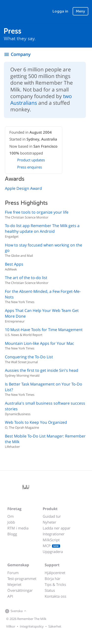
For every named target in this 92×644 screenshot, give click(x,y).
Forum (13, 573)
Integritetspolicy (32, 626)
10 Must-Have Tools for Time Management (44, 330)
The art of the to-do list (26, 278)
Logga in (60, 11)
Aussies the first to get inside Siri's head (42, 370)
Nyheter (49, 522)
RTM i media (18, 528)
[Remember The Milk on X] (41, 611)
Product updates (31, 160)
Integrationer (54, 534)
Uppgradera (53, 552)
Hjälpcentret (55, 573)
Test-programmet (22, 579)
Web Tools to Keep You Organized (36, 422)
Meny (80, 11)
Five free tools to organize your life (37, 212)
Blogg (12, 534)
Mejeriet (14, 584)
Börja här (53, 579)
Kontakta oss (55, 596)
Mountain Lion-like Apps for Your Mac (39, 343)
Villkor (11, 626)
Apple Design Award (23, 188)
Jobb (11, 522)
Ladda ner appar (57, 528)
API (10, 596)
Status (50, 590)
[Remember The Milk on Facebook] (35, 611)
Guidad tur (52, 516)
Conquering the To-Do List (29, 357)
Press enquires (30, 167)
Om (11, 516)
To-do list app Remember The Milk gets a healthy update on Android (42, 228)
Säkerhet (55, 626)
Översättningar (20, 590)
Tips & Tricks (55, 584)
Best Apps (14, 264)
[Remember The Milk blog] (48, 611)
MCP (51, 546)
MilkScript (51, 540)
